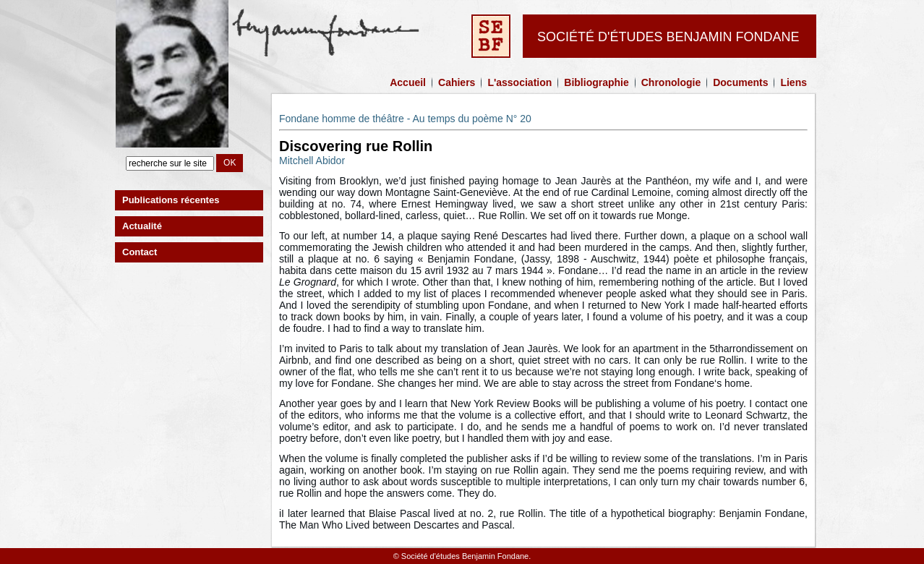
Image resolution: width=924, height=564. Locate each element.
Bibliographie (596, 82)
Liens (793, 82)
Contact (140, 252)
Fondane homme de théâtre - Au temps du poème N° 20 (405, 119)
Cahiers (457, 82)
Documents (740, 82)
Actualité (142, 226)
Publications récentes (171, 200)
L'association (519, 82)
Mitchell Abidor (312, 161)
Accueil (408, 82)
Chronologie (671, 82)
